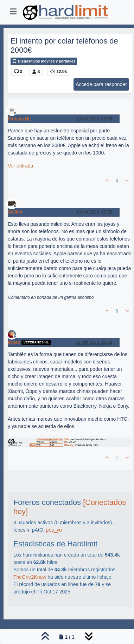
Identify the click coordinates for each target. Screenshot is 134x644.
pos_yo (54, 530)
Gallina (15, 212)
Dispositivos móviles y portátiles (44, 61)
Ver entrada (20, 166)
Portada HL (19, 119)
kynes (14, 342)
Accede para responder (101, 84)
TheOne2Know (30, 577)
